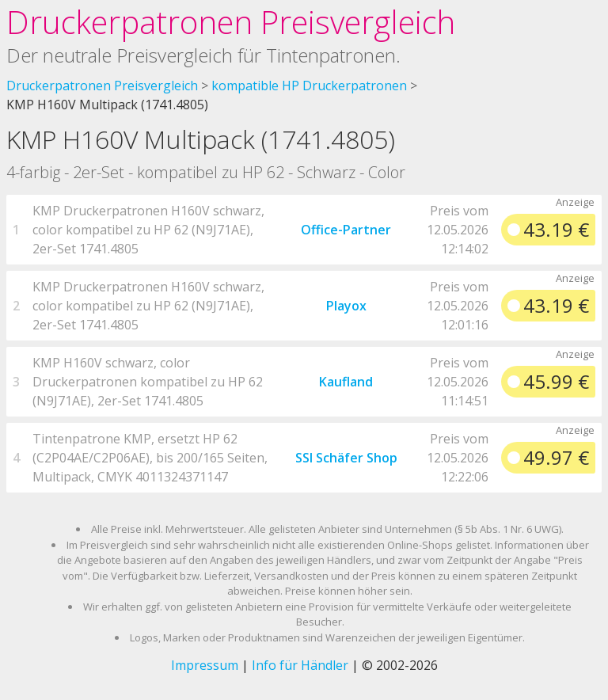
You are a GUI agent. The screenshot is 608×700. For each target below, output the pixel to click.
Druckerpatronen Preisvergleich (231, 22)
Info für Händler (300, 665)
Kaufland (346, 382)
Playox (346, 306)
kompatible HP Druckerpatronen (309, 86)
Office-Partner (346, 230)
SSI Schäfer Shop (346, 458)
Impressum (205, 665)
